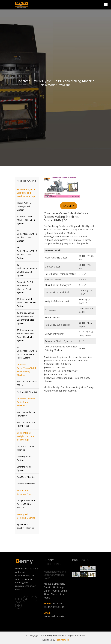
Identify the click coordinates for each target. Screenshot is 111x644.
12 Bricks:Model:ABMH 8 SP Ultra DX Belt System (27, 236)
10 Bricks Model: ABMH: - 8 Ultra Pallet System (27, 303)
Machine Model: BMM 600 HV (27, 383)
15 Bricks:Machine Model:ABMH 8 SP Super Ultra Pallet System (25, 335)
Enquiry (69, 206)
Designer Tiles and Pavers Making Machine (26, 504)
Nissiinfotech (62, 640)
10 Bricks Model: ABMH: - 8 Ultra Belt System (26, 220)
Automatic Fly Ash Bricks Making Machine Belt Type (26, 193)
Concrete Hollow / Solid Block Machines (26, 402)
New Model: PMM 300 (27, 392)
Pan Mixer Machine (26, 477)
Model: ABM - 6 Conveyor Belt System (24, 206)
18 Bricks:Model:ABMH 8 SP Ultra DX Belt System (27, 270)
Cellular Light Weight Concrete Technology (25, 436)
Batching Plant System (24, 458)
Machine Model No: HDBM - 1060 (26, 424)
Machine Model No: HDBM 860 (26, 414)
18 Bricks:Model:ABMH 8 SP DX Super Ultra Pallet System (27, 352)
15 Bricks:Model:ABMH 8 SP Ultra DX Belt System (27, 253)
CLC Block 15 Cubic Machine (26, 448)
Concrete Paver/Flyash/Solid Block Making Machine (26, 370)
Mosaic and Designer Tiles (24, 492)
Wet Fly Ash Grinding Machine (26, 516)
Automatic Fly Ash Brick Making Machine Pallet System (25, 287)
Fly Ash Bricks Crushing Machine (25, 526)
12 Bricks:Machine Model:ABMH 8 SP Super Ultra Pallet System (25, 318)
